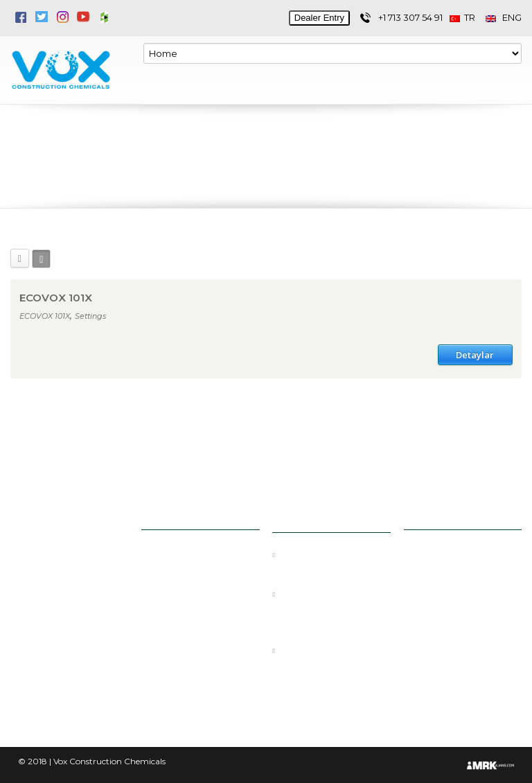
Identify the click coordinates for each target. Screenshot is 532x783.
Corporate (175, 577)
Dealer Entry (319, 18)
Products (173, 599)
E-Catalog (175, 644)
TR (468, 18)
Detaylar (475, 355)
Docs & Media (185, 622)
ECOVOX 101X (56, 298)
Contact (170, 666)
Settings (90, 316)
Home (167, 555)
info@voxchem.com (463, 565)
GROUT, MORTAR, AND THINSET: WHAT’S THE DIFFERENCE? (330, 608)
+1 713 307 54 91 (410, 18)
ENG (504, 18)
